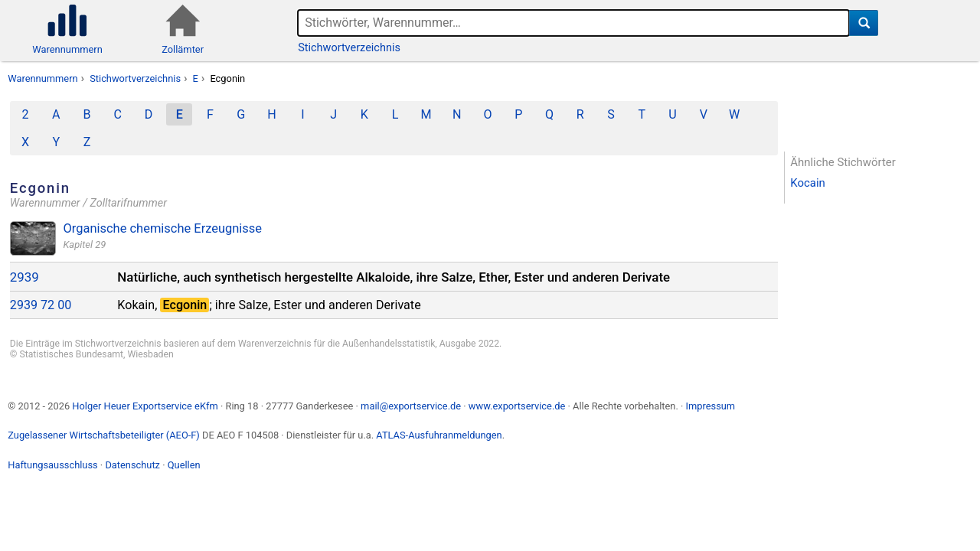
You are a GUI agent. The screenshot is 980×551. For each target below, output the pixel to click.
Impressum (710, 406)
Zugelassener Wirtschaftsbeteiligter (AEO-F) (104, 435)
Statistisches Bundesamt (71, 354)
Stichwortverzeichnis (349, 48)
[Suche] (864, 23)
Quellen (184, 465)
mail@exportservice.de (411, 406)
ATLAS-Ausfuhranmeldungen (439, 435)
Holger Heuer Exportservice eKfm (145, 406)
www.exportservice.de (517, 406)
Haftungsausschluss (52, 465)
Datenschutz (132, 465)
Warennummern (42, 78)
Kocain (808, 183)
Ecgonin (227, 78)
